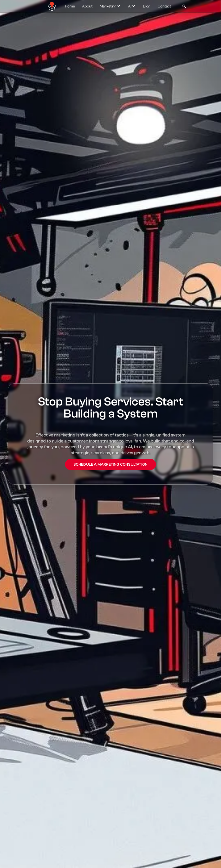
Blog (147, 6)
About (87, 6)
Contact (164, 6)
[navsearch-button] (184, 6)
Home (70, 6)
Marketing (110, 6)
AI (132, 6)
